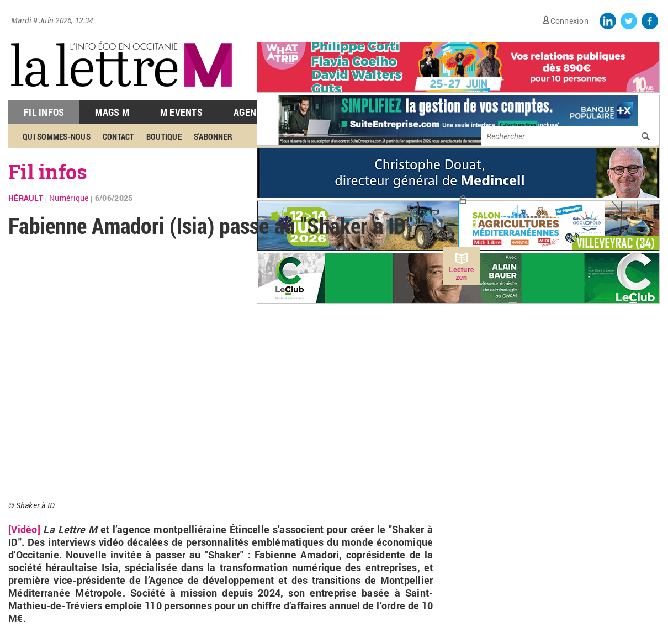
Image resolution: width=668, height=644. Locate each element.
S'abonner (213, 136)
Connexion (569, 21)
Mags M (112, 112)
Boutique (164, 136)
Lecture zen (461, 274)
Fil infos (48, 172)
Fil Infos (44, 112)
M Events (181, 112)
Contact (118, 136)
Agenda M (255, 112)
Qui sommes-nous (57, 136)
